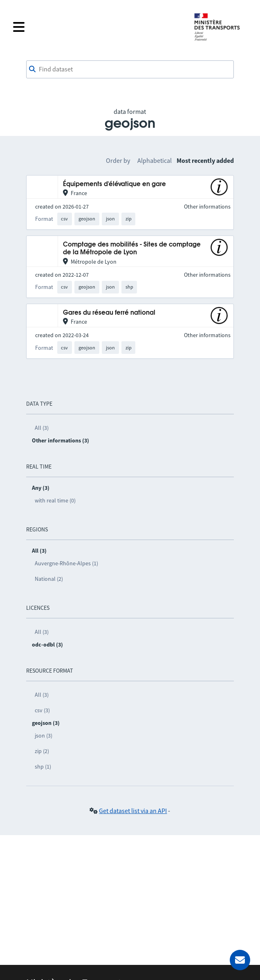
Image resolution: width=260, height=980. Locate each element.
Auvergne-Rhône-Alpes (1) (66, 563)
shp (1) (43, 767)
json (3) (44, 736)
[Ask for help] (240, 960)
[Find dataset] (130, 69)
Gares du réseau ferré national (109, 313)
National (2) (49, 579)
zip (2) (42, 751)
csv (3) (42, 710)
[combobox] (130, 69)
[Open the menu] (98, 27)
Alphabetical (155, 160)
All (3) (42, 428)
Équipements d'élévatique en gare (114, 184)
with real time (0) (55, 500)
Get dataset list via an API (133, 811)
